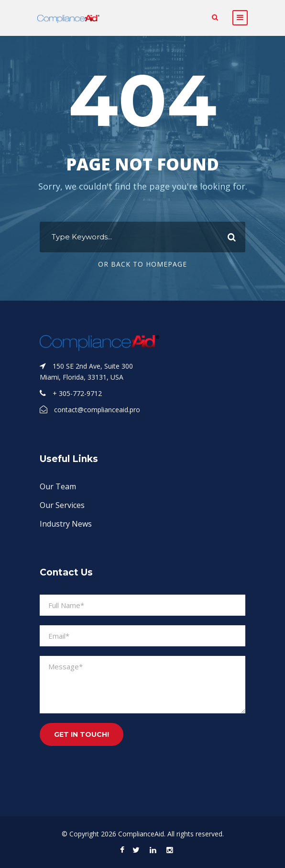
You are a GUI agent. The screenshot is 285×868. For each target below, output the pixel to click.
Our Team (58, 486)
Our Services (62, 505)
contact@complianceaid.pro (97, 410)
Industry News (66, 524)
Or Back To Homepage (142, 264)
